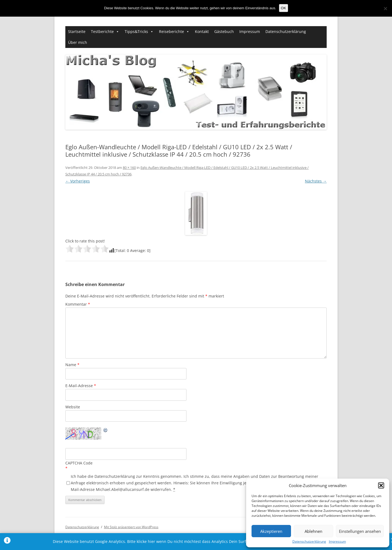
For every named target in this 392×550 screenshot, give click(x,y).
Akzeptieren (271, 531)
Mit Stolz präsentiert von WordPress (131, 527)
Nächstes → (316, 181)
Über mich (78, 42)
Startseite (77, 31)
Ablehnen (313, 531)
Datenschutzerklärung (309, 542)
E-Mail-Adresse (81, 386)
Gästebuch (224, 31)
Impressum (337, 542)
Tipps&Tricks (136, 31)
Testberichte (102, 31)
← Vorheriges (78, 181)
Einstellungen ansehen (360, 531)
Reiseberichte (171, 31)
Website (73, 407)
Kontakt (202, 31)
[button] (381, 485)
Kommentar (78, 304)
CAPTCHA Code (79, 463)
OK (284, 8)
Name (72, 365)
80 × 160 (129, 168)
